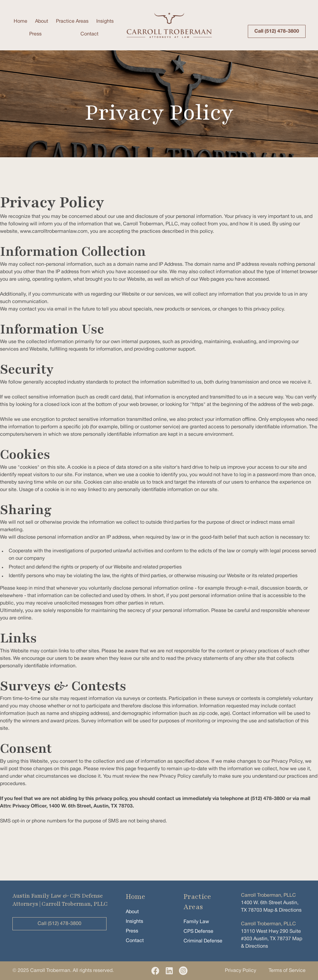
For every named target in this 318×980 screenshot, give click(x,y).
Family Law (196, 922)
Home (20, 21)
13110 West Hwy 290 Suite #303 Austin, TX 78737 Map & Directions (272, 935)
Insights (105, 21)
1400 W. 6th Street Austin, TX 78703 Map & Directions (271, 903)
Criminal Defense (203, 941)
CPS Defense (198, 932)
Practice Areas (72, 21)
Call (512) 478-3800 (277, 31)
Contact (89, 34)
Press (35, 34)
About (42, 21)
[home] (169, 25)
